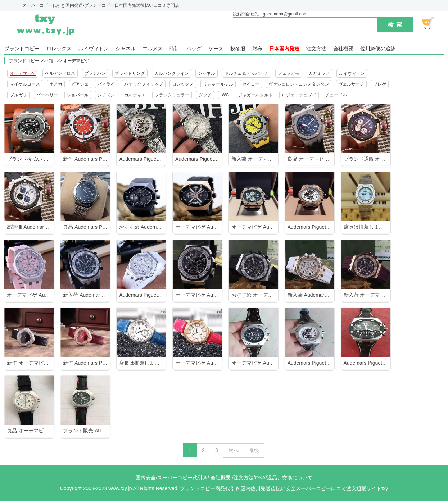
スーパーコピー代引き (182, 478)
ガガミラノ (319, 73)
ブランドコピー (22, 49)
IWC (225, 95)
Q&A (260, 478)
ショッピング (432, 23)
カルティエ (135, 95)
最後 (254, 450)
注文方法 (316, 49)
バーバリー (47, 95)
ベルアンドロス (60, 73)
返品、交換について (290, 478)
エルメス (153, 49)
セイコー (251, 84)
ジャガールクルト (255, 95)
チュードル (336, 95)
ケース (216, 49)
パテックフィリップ (144, 84)
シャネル (126, 49)
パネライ (106, 84)
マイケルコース (25, 84)
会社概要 (343, 49)
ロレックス (59, 49)
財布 (257, 49)
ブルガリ (18, 95)
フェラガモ (289, 73)
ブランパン (95, 73)
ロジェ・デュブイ (299, 95)
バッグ (194, 49)
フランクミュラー (172, 95)
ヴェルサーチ (351, 84)
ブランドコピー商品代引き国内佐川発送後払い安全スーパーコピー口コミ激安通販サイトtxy (284, 488)
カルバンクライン (172, 73)
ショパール (78, 95)
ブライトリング (130, 73)
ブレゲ (380, 84)
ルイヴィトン (94, 49)
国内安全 (146, 478)
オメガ (56, 84)
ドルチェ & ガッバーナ (247, 73)
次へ (234, 450)
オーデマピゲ (76, 61)
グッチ (205, 95)
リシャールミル (218, 84)
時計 (175, 49)
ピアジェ (80, 84)
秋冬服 (238, 49)
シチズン (106, 95)
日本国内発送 (284, 49)
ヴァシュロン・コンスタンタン (299, 84)
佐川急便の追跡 (378, 49)
